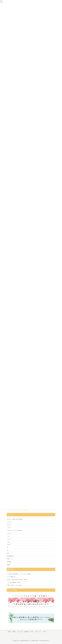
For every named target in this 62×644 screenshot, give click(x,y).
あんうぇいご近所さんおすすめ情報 (15, 519)
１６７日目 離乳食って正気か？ (14, 582)
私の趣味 (9, 562)
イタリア (9, 528)
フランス (9, 539)
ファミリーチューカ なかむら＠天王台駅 (18, 510)
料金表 (14, 632)
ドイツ (9, 536)
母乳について (10, 559)
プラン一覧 (20, 632)
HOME (9, 632)
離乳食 (9, 565)
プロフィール (38, 632)
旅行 (8, 553)
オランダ (9, 533)
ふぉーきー (10, 522)
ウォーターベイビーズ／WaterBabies (15, 531)
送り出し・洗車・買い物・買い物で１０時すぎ (17, 580)
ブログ (9, 542)
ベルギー (9, 545)
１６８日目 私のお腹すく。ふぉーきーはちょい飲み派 (19, 574)
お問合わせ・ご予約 (29, 632)
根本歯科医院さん (11, 556)
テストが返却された (11, 577)
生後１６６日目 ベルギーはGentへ (15, 585)
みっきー (9, 525)
